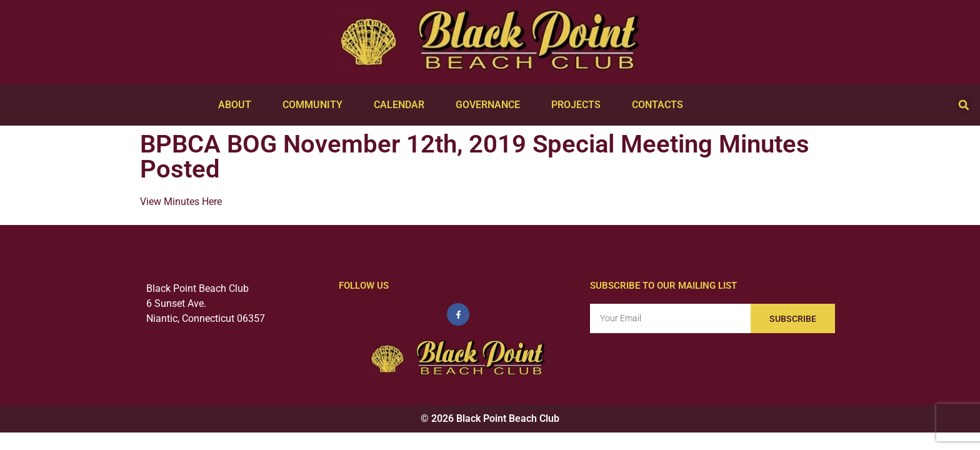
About (238, 105)
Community (316, 105)
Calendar (402, 105)
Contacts (661, 105)
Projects (579, 105)
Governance (491, 105)
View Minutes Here (182, 202)
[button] (964, 105)
